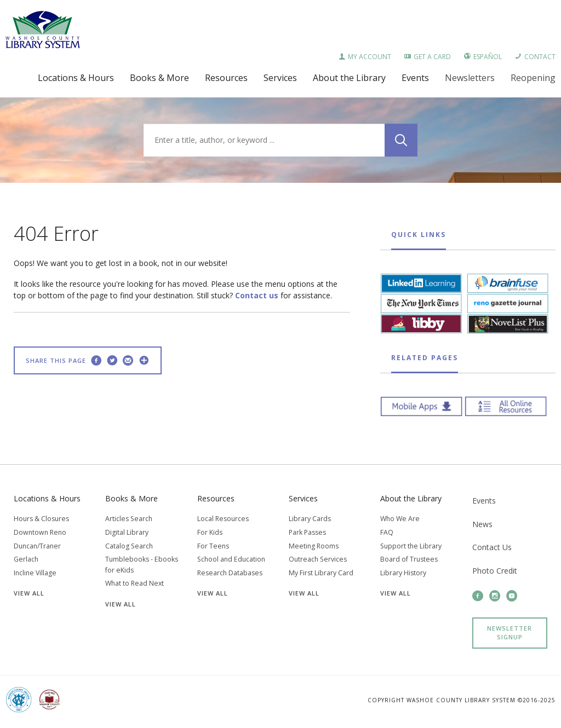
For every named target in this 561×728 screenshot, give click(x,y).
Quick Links (419, 235)
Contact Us (492, 547)
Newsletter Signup (510, 633)
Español (483, 57)
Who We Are (400, 519)
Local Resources (223, 519)
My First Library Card (321, 573)
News (482, 524)
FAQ (387, 532)
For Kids (210, 532)
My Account (365, 57)
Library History (403, 573)
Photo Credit (495, 571)
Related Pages (425, 358)
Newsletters (470, 78)
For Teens (213, 546)
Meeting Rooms (314, 546)
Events (484, 501)
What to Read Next (134, 583)
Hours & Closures (41, 519)
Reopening (533, 78)
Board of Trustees (409, 559)
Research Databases (230, 573)
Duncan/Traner (37, 546)
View (29, 593)
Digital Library (127, 532)
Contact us (257, 295)
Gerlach (26, 559)
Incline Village (35, 573)
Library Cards (310, 519)
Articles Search (129, 519)
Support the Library (411, 546)
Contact (535, 57)
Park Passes (307, 532)
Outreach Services (318, 559)
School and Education (231, 559)
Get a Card (428, 57)
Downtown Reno (40, 532)
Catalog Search (129, 546)
